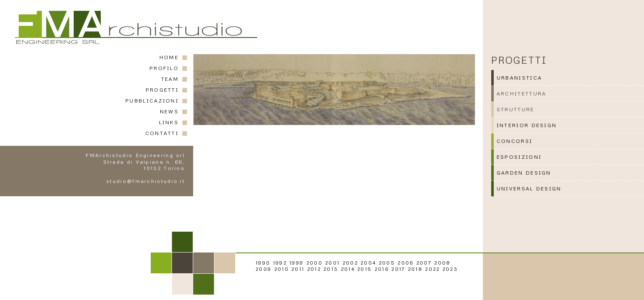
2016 (382, 269)
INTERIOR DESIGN (527, 125)
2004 (368, 263)
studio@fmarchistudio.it (145, 181)
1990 (263, 263)
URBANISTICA (519, 78)
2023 (450, 269)
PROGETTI (162, 90)
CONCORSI (515, 141)
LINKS (169, 122)
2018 (415, 269)
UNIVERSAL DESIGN (529, 189)
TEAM (170, 79)
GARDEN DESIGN (524, 173)
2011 (298, 269)
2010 (282, 269)
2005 (387, 263)
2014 (348, 269)
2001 (332, 263)
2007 (424, 263)
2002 (350, 263)
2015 (364, 269)
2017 (398, 269)
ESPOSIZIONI (519, 157)
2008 (442, 263)
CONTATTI (162, 133)
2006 (405, 263)
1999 (296, 263)
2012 (314, 269)
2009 (264, 269)
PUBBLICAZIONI (152, 101)
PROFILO (164, 68)
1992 (280, 263)
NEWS (169, 111)
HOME (169, 57)
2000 (315, 263)
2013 (331, 269)
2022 (432, 269)
